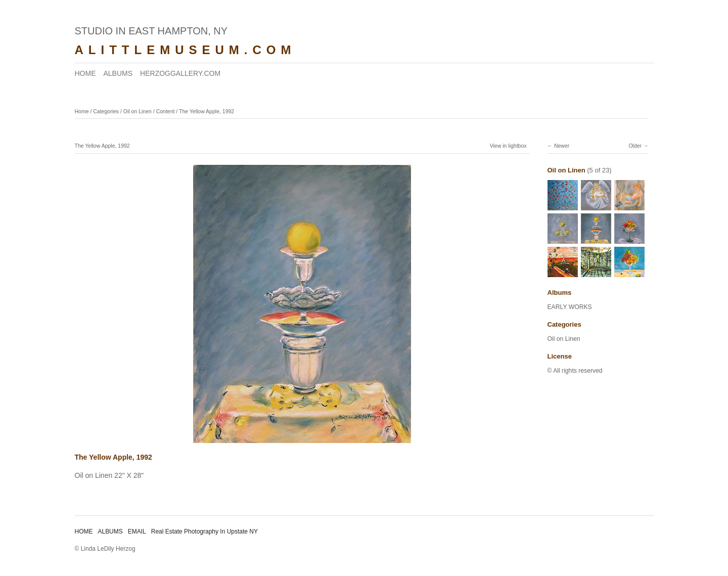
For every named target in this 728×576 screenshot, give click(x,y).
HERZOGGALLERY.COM (180, 73)
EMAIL (137, 531)
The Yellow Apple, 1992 (207, 111)
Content (166, 111)
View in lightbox (508, 146)
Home (82, 111)
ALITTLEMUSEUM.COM (186, 50)
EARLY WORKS (570, 307)
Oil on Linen (138, 111)
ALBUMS (118, 73)
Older (635, 146)
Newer (562, 146)
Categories (106, 111)
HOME (85, 73)
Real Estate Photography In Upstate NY (204, 531)
